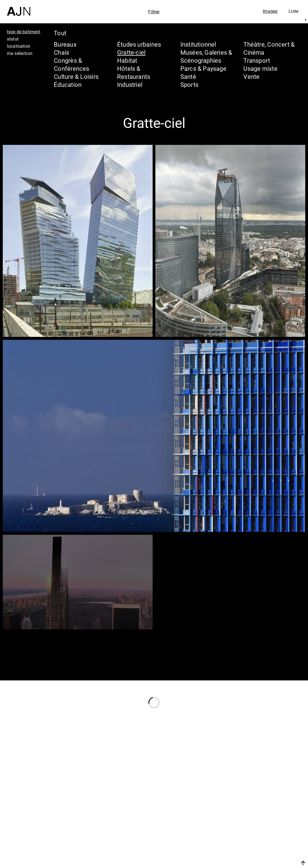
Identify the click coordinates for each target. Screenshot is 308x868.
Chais (61, 52)
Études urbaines (139, 44)
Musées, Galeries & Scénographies (206, 56)
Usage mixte (260, 68)
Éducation (68, 84)
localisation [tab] (19, 46)
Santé (188, 76)
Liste (293, 11)
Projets (251, 839)
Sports (189, 84)
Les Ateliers (259, 828)
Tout (60, 33)
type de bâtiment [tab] (24, 32)
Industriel (130, 84)
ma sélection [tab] (20, 53)
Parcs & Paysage (203, 68)
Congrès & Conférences (71, 64)
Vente (251, 76)
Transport (257, 60)
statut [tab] (13, 39)
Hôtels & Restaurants (134, 72)
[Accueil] (19, 8)
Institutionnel (198, 44)
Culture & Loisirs (76, 76)
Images (270, 11)
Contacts (254, 849)
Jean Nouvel (261, 817)
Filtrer (154, 12)
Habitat (127, 60)
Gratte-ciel (131, 52)
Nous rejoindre (251, 863)
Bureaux (65, 44)
